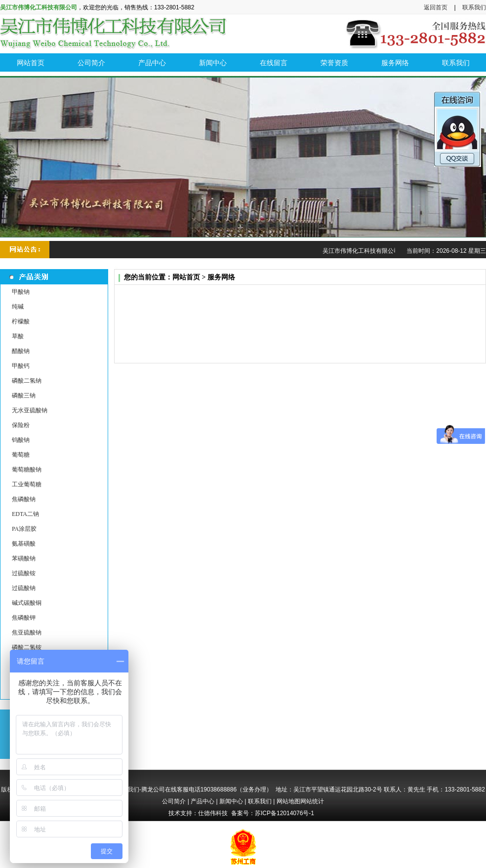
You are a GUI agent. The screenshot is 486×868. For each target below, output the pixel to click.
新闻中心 (231, 801)
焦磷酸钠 (24, 499)
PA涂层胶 (24, 529)
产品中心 (202, 801)
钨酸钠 (21, 440)
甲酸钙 (21, 366)
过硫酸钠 (24, 588)
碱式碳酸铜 (27, 603)
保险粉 (21, 425)
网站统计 (312, 801)
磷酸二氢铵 (27, 647)
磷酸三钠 (24, 395)
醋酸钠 (21, 351)
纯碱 (18, 307)
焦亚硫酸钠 (27, 632)
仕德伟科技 (213, 813)
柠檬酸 (21, 321)
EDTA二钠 (25, 514)
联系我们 (474, 7)
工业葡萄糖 (27, 484)
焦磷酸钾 (24, 618)
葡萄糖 (21, 455)
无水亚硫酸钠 (30, 410)
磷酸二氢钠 (27, 381)
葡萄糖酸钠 (27, 470)
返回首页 (436, 7)
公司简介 (174, 801)
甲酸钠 (21, 292)
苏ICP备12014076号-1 (284, 813)
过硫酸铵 (24, 573)
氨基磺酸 (24, 544)
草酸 (18, 336)
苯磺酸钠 (24, 558)
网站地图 (288, 801)
